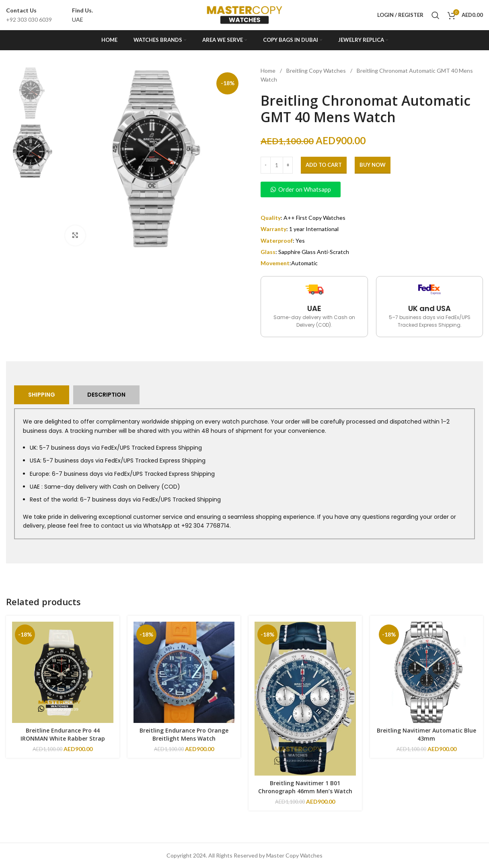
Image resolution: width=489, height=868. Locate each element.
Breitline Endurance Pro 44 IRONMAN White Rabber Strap (63, 734)
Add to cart (324, 165)
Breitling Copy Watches (317, 71)
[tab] (42, 395)
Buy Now (373, 165)
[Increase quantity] (288, 165)
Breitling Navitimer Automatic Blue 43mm (426, 734)
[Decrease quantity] (266, 165)
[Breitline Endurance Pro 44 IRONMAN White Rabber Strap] (63, 672)
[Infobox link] (29, 15)
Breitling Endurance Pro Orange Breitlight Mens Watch (184, 734)
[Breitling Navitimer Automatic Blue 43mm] (427, 672)
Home (269, 71)
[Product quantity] (277, 165)
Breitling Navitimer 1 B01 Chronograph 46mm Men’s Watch (305, 787)
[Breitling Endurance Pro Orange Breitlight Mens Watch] (184, 672)
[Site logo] (244, 14)
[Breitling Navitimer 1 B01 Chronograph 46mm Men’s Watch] (305, 699)
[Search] (436, 15)
